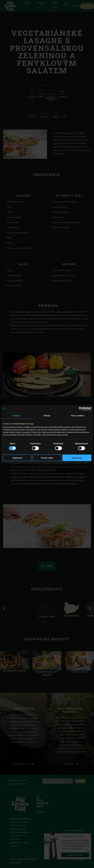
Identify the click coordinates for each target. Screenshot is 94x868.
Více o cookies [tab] (78, 415)
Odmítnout (17, 458)
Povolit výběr (47, 458)
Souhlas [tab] (16, 415)
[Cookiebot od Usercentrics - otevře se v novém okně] (81, 409)
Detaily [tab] (47, 415)
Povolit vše (77, 458)
